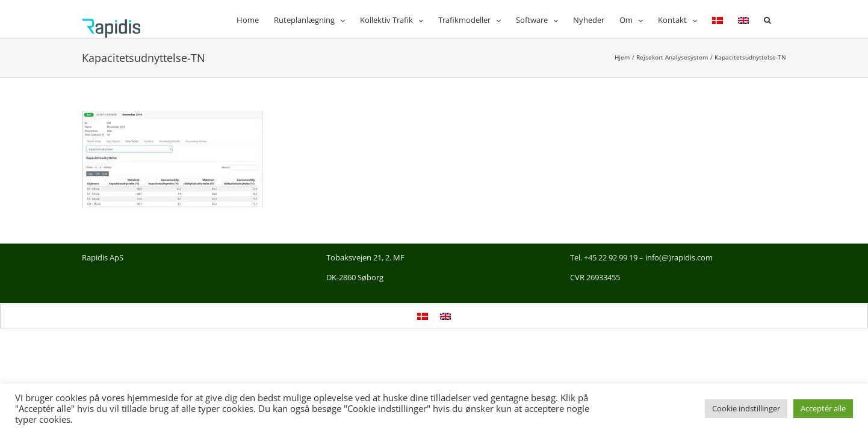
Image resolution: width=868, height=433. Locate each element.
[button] (783, 19)
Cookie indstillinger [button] (746, 408)
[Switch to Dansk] (423, 316)
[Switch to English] (752, 19)
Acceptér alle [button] (823, 408)
